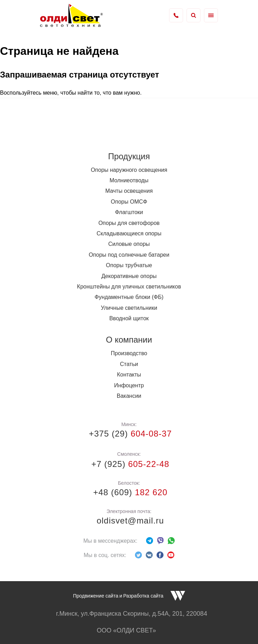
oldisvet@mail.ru (129, 521)
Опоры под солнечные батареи (129, 255)
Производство (129, 353)
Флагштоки (129, 212)
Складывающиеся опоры (129, 233)
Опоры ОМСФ (129, 202)
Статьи (129, 364)
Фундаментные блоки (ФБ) (129, 297)
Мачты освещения (129, 191)
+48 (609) (129, 492)
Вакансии (129, 396)
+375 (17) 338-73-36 (176, 15)
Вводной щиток (129, 318)
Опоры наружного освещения (129, 170)
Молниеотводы (129, 180)
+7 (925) (129, 464)
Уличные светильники (129, 308)
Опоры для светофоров (129, 223)
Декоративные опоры (129, 276)
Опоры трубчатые (129, 265)
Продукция (129, 156)
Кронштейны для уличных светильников (129, 287)
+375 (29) (129, 434)
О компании (129, 340)
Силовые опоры (129, 244)
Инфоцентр (129, 385)
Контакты (129, 375)
